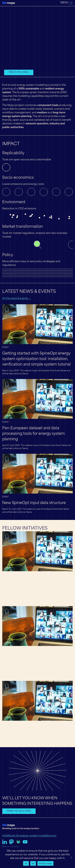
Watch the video (19, 72)
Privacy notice (45, 863)
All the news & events (15, 298)
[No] (71, 857)
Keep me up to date (19, 811)
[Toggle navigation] (67, 3)
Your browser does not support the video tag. (37, 42)
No (33, 863)
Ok (26, 863)
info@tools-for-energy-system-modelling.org (29, 836)
